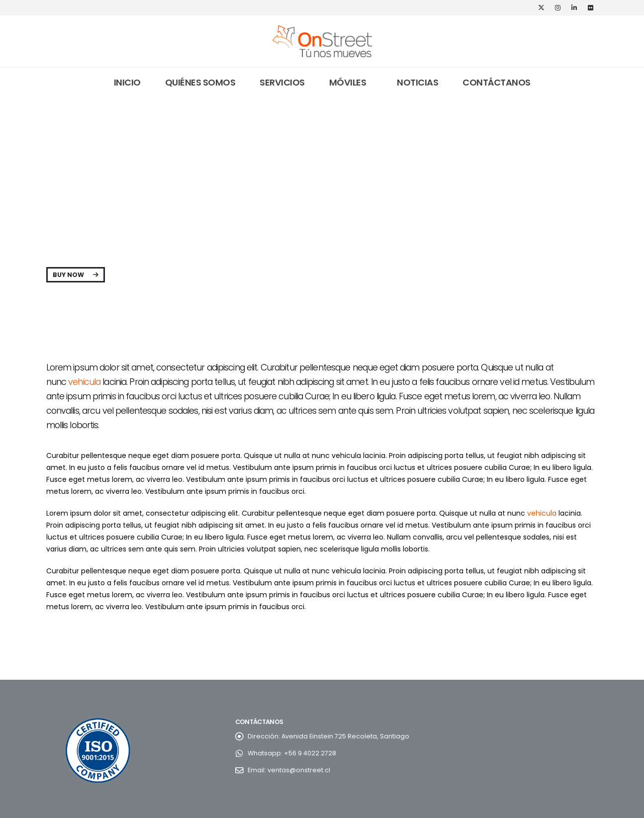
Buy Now (76, 275)
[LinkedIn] (574, 7)
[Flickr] (591, 7)
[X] (542, 7)
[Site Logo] (322, 41)
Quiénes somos (200, 82)
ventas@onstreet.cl (299, 770)
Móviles (348, 82)
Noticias (417, 82)
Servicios (282, 82)
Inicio (127, 82)
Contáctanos (497, 82)
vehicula (84, 382)
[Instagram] (558, 7)
